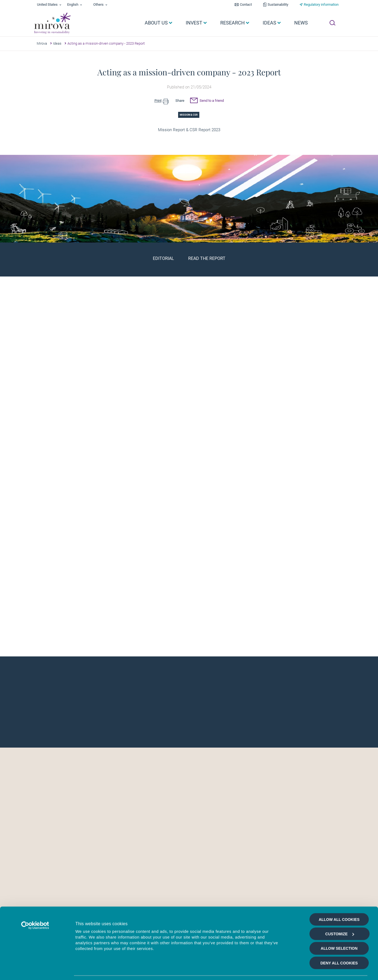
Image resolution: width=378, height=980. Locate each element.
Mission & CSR (189, 115)
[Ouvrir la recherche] (332, 23)
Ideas (57, 43)
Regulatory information (321, 4)
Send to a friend (207, 101)
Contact (246, 4)
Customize (340, 911)
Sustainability (278, 4)
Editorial (163, 258)
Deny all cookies (339, 940)
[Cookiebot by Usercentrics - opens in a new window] (35, 903)
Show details (289, 970)
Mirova (42, 43)
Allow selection (339, 926)
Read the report (207, 258)
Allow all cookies (339, 897)
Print (162, 101)
